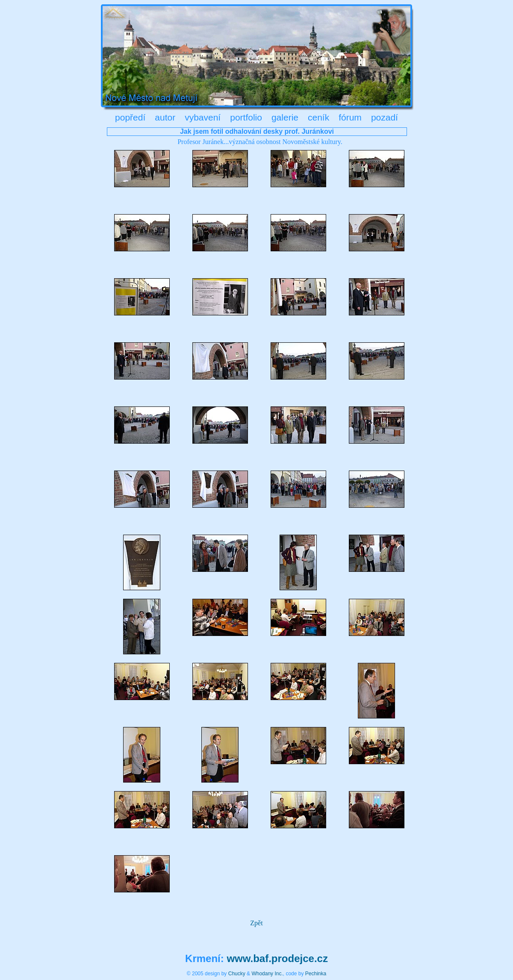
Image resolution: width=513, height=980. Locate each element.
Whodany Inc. (267, 974)
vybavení (203, 117)
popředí (130, 117)
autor (165, 117)
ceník (318, 117)
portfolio (246, 117)
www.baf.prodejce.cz (277, 958)
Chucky (237, 974)
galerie (285, 117)
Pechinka (316, 974)
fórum (350, 117)
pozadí (385, 117)
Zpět (256, 923)
